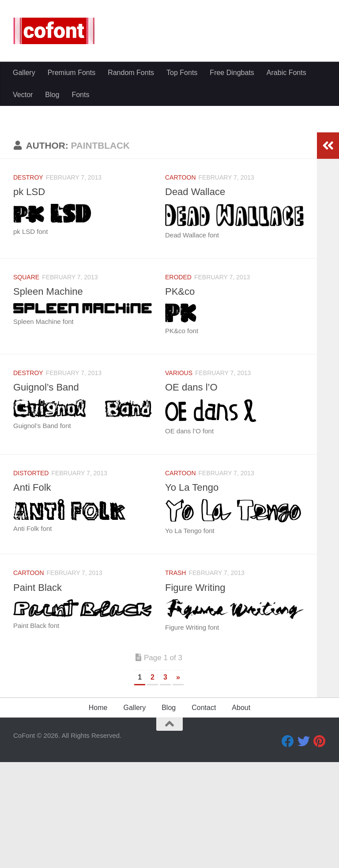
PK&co (180, 397)
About (241, 814)
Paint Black (38, 693)
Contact (204, 814)
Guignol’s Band (46, 493)
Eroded (178, 383)
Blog (52, 95)
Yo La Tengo (192, 593)
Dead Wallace (195, 298)
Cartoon (181, 283)
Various (179, 479)
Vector (23, 95)
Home (98, 814)
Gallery (24, 73)
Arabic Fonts (286, 73)
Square (26, 383)
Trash (175, 679)
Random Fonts (131, 73)
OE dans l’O (191, 493)
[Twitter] (304, 847)
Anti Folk (32, 593)
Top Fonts (182, 73)
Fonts (80, 95)
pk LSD (29, 298)
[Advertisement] (169, 172)
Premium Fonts (72, 73)
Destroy (28, 283)
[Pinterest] (320, 847)
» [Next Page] (178, 783)
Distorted (31, 579)
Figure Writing (195, 693)
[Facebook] (288, 847)
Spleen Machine (48, 397)
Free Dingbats (232, 73)
